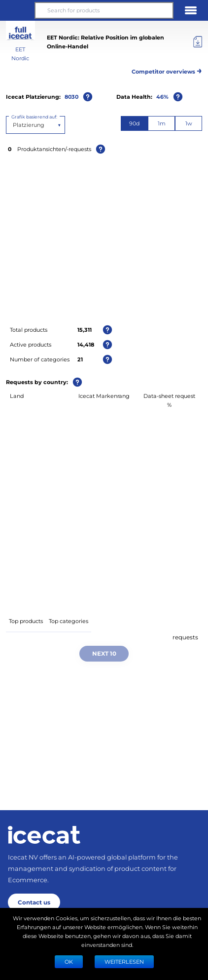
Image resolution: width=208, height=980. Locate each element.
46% (162, 97)
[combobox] (14, 125)
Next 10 (104, 653)
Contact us (34, 902)
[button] (17, 10)
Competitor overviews (167, 70)
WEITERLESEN (124, 961)
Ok (69, 961)
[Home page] (44, 835)
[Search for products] (104, 10)
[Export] (198, 42)
